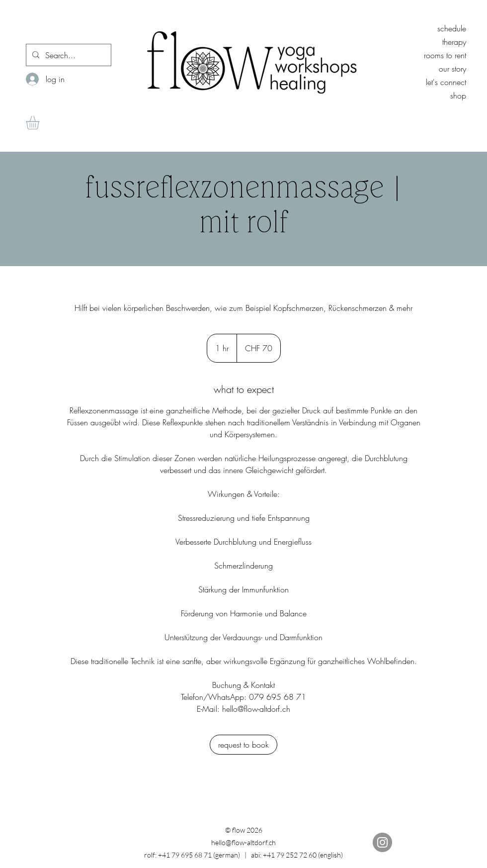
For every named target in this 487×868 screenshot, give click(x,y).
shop (458, 96)
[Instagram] (382, 842)
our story (452, 69)
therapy (454, 42)
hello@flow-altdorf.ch (243, 842)
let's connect (446, 82)
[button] (41, 123)
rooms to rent (445, 55)
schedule (452, 28)
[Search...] (68, 55)
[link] (243, 745)
